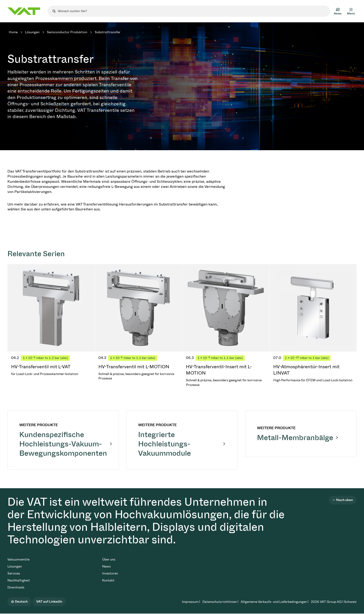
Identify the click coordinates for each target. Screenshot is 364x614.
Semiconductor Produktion (67, 32)
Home (13, 32)
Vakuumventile (18, 559)
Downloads (16, 587)
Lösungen (32, 32)
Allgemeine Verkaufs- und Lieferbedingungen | (275, 602)
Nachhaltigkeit (19, 580)
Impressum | (191, 602)
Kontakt (108, 580)
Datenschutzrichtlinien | (220, 602)
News (106, 566)
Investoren (110, 573)
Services (14, 573)
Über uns (109, 559)
